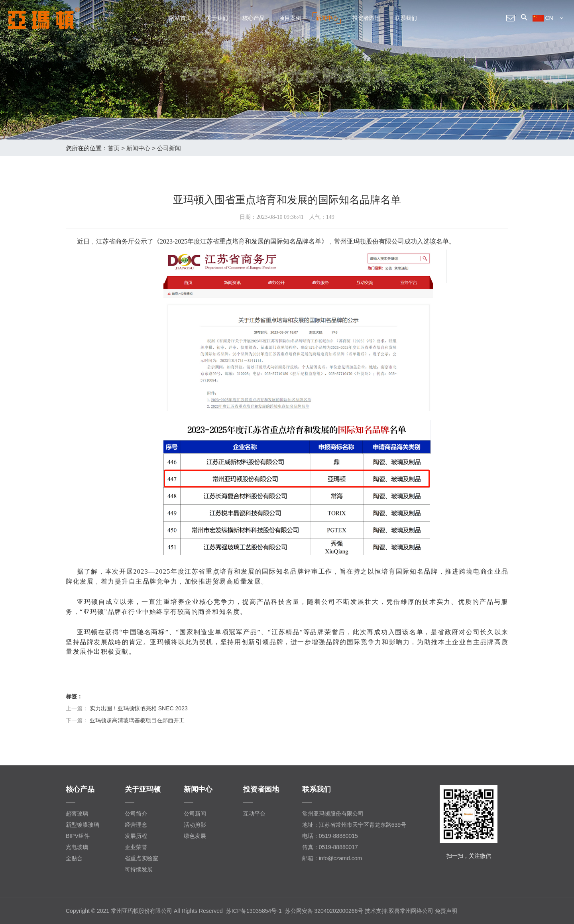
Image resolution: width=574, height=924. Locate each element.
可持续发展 (139, 869)
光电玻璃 (77, 847)
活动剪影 (195, 825)
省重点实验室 (142, 858)
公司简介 (136, 814)
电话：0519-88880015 (330, 836)
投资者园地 (366, 18)
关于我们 (217, 18)
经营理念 (136, 825)
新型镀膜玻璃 (83, 825)
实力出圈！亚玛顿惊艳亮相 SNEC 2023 (139, 708)
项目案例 (290, 18)
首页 (114, 148)
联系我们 (406, 18)
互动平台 (254, 814)
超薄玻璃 (77, 814)
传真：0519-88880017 (330, 847)
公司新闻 (169, 148)
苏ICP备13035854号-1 (254, 911)
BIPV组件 (78, 836)
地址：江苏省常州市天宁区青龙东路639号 (354, 825)
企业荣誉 (136, 847)
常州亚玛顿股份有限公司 (333, 814)
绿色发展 (195, 836)
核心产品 (254, 18)
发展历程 (136, 836)
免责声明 (446, 911)
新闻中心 (327, 18)
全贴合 (74, 858)
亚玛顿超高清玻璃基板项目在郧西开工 (137, 720)
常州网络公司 (417, 911)
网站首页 (180, 18)
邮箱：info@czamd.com (332, 858)
